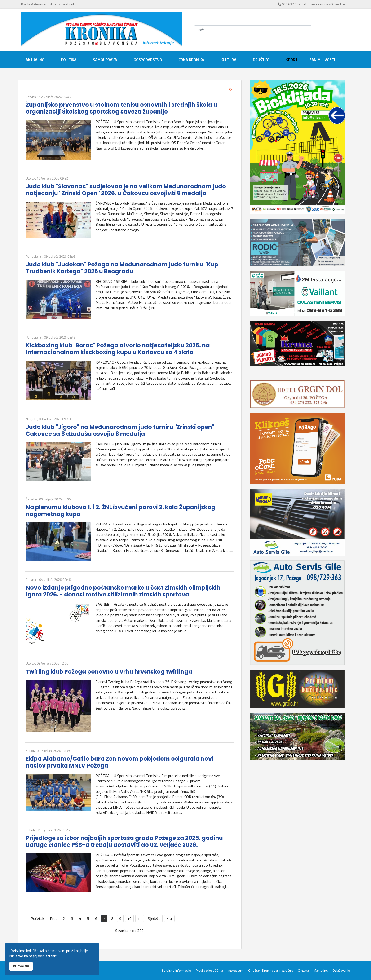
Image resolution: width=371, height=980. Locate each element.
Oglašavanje (341, 971)
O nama (303, 971)
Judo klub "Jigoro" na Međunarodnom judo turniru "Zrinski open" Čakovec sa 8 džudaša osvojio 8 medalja (120, 430)
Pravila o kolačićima (209, 971)
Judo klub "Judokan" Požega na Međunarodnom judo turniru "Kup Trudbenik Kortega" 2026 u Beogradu (122, 268)
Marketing (321, 971)
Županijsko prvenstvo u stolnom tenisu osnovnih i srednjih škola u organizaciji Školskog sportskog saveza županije (121, 108)
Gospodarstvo (148, 60)
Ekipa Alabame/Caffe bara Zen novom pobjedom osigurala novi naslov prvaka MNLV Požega (120, 762)
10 (129, 918)
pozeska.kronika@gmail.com (327, 4)
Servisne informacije (176, 971)
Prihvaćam (21, 966)
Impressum (236, 971)
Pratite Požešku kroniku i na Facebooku (49, 4)
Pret (53, 918)
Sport (292, 60)
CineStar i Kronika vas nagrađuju (271, 971)
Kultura (229, 60)
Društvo (261, 60)
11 (140, 918)
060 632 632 (291, 4)
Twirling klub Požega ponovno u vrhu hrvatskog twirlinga (109, 672)
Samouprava (105, 60)
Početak (37, 918)
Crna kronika (191, 60)
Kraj (169, 918)
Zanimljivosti (322, 60)
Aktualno (35, 60)
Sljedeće (154, 918)
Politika (69, 60)
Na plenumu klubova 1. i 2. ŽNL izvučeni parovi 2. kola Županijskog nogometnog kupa (121, 511)
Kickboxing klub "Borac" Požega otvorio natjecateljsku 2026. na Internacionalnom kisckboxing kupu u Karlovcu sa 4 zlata (118, 349)
